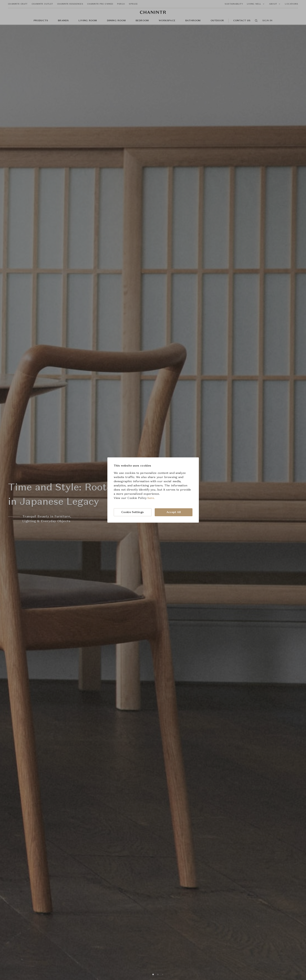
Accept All (174, 512)
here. (151, 498)
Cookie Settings (133, 512)
